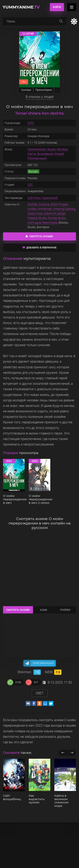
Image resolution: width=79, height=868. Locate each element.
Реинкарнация (37, 158)
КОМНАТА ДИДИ (54, 213)
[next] (72, 753)
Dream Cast (35, 213)
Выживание (45, 154)
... (57, 90)
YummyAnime (21, 7)
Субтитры (34, 198)
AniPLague (34, 223)
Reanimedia (50, 223)
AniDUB (32, 204)
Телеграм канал (43, 663)
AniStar (32, 209)
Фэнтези (62, 149)
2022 (31, 123)
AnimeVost (45, 209)
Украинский (50, 198)
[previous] (63, 753)
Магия (32, 154)
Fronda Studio (57, 218)
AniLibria (44, 204)
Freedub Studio (37, 218)
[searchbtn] (61, 21)
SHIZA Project (59, 204)
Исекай (59, 154)
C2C (30, 185)
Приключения (37, 149)
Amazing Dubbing (64, 209)
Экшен (51, 149)
